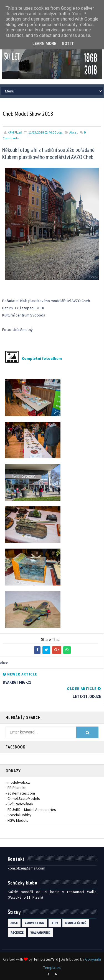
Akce (73, 132)
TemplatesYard (46, 959)
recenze (17, 933)
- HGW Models (17, 820)
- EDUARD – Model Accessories (31, 810)
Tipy (55, 923)
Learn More (44, 44)
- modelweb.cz (18, 782)
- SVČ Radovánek (19, 804)
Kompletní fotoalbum (42, 358)
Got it (68, 44)
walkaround (40, 933)
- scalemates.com (20, 793)
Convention (35, 923)
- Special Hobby (18, 815)
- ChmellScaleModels (23, 798)
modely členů (76, 923)
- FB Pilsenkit (16, 788)
